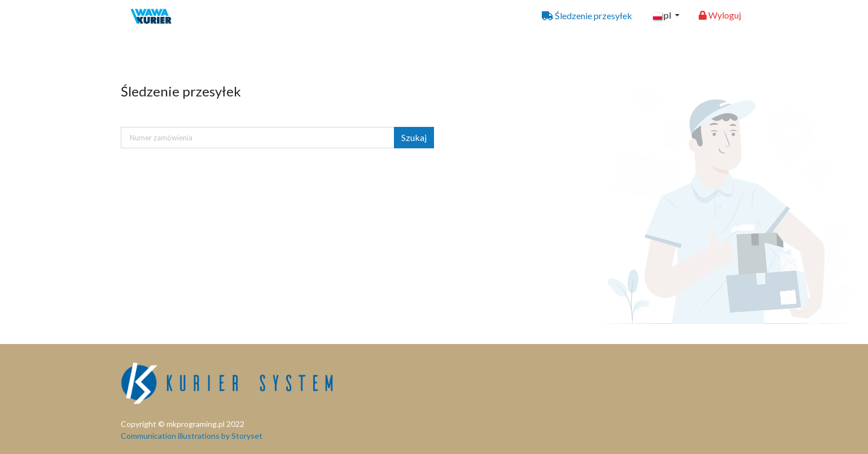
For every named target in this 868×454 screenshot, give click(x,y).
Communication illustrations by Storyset (192, 436)
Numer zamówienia (161, 138)
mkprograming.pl (196, 424)
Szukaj (414, 137)
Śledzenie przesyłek (587, 16)
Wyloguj (720, 15)
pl (663, 15)
